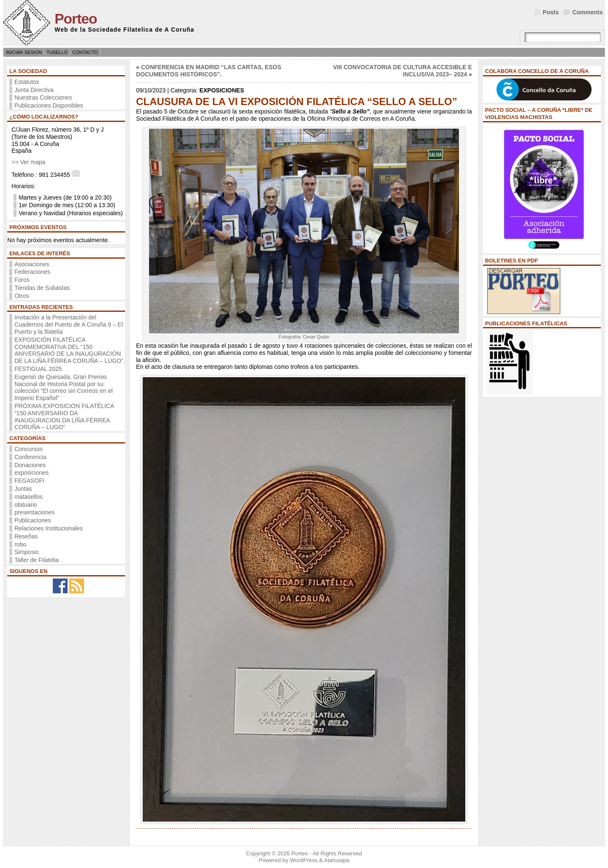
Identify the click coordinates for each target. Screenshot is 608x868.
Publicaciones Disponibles (49, 105)
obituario (26, 505)
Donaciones (30, 465)
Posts (551, 12)
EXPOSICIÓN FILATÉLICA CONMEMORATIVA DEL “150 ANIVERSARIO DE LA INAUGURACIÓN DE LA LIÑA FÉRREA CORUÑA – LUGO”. (69, 350)
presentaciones (34, 512)
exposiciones (31, 473)
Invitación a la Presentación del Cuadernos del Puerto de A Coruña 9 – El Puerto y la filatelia (69, 324)
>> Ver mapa (28, 162)
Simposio (27, 552)
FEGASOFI (29, 481)
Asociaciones (32, 264)
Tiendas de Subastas (42, 288)
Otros (22, 296)
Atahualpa (337, 860)
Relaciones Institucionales (49, 528)
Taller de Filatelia (37, 560)
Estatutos (27, 82)
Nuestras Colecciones (43, 97)
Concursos (28, 449)
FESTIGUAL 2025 (38, 369)
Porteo (76, 19)
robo (20, 544)
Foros (22, 280)
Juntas (23, 489)
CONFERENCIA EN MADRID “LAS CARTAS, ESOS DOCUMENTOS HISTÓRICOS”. (209, 71)
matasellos (28, 497)
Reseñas (26, 536)
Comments (587, 12)
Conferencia (30, 457)
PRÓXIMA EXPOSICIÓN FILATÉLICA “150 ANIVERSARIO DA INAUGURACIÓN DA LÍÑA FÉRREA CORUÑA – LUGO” (64, 416)
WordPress (304, 860)
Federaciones (32, 272)
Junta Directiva (34, 90)
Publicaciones (33, 520)
